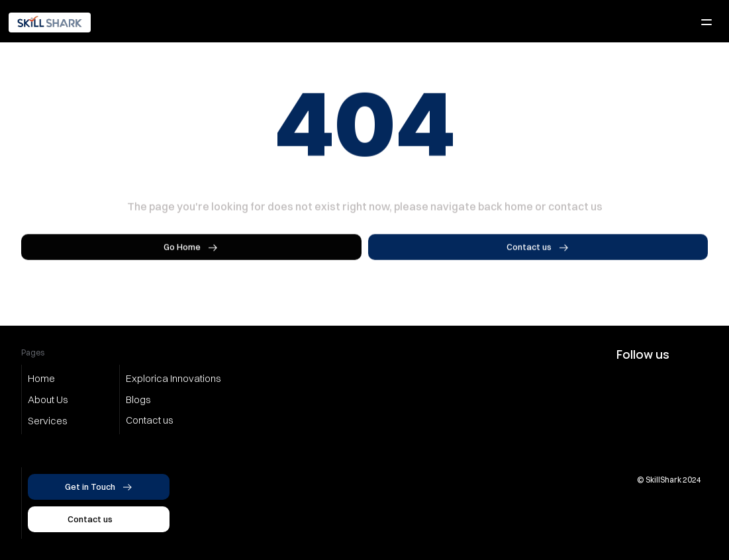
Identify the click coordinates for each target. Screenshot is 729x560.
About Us (48, 399)
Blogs (138, 399)
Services (48, 421)
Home (41, 378)
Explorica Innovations (173, 378)
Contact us (150, 420)
